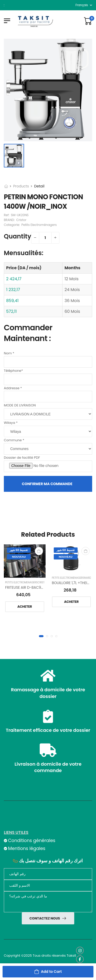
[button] (41, 636)
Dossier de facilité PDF (22, 458)
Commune (14, 440)
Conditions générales (31, 841)
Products (21, 186)
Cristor (43, 583)
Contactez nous (45, 918)
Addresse (13, 388)
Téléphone (13, 371)
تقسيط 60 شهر (19, 550)
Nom (9, 353)
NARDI (88, 578)
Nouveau (19, 557)
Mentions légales (27, 848)
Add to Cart (51, 972)
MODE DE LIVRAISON (20, 405)
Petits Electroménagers (21, 583)
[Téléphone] (48, 874)
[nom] (48, 886)
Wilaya (11, 423)
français (82, 5)
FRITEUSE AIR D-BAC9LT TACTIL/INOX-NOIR (41, 587)
